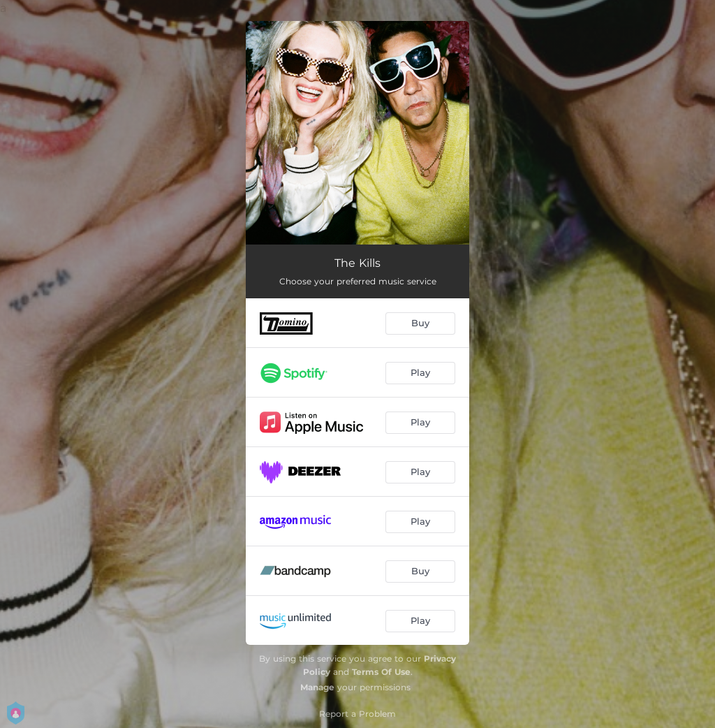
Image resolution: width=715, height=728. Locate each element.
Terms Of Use (381, 672)
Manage (317, 687)
